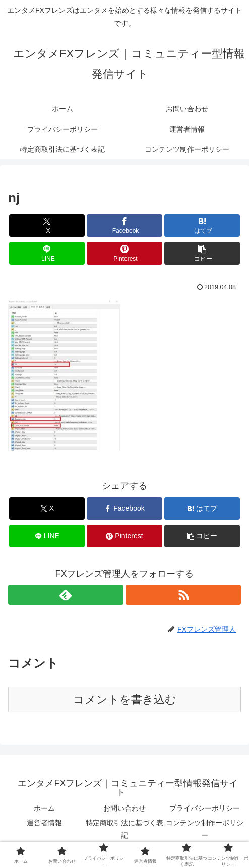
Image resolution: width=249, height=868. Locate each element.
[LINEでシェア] (47, 253)
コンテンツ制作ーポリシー (205, 829)
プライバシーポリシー (205, 808)
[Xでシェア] (47, 226)
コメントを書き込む (125, 699)
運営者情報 (44, 823)
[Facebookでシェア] (125, 226)
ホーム (44, 808)
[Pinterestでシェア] (125, 253)
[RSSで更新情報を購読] (183, 595)
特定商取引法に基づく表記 (125, 829)
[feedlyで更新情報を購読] (66, 595)
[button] (202, 253)
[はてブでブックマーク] (202, 226)
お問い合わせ (125, 808)
